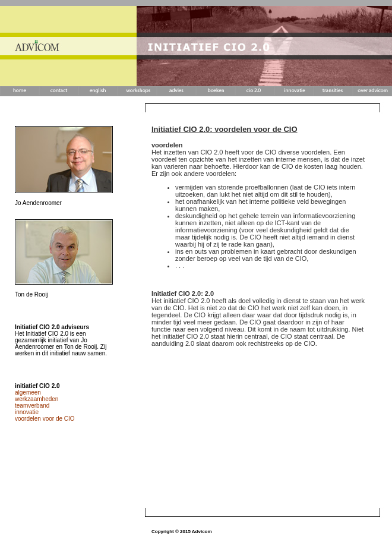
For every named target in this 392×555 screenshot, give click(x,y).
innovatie (27, 412)
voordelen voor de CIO (45, 419)
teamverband (32, 406)
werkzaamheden (37, 399)
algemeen (28, 392)
